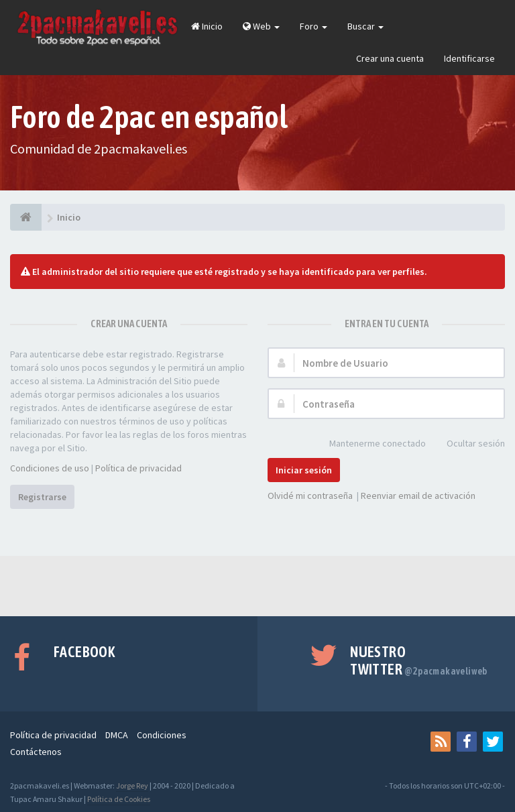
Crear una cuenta (390, 58)
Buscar (365, 26)
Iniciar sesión (304, 470)
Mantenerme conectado (370, 444)
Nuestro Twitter (419, 660)
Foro (313, 26)
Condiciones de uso (50, 468)
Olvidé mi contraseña (310, 496)
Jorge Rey (132, 786)
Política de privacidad (138, 468)
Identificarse (469, 58)
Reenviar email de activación (418, 496)
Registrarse (42, 497)
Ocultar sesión (468, 444)
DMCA (117, 735)
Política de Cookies (119, 799)
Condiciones (162, 735)
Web (261, 26)
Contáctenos (36, 752)
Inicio (207, 26)
